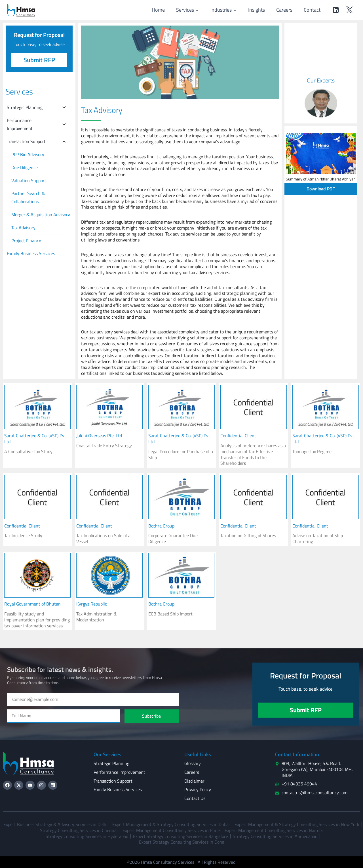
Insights (257, 10)
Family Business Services (31, 253)
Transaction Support (26, 141)
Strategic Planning (25, 107)
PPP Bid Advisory (28, 154)
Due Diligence (25, 167)
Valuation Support (29, 180)
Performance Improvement (20, 124)
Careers (284, 10)
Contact (312, 10)
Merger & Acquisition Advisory (41, 215)
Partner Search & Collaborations (28, 197)
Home (158, 10)
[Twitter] (349, 10)
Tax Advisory (23, 228)
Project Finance (26, 241)
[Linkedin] (336, 10)
